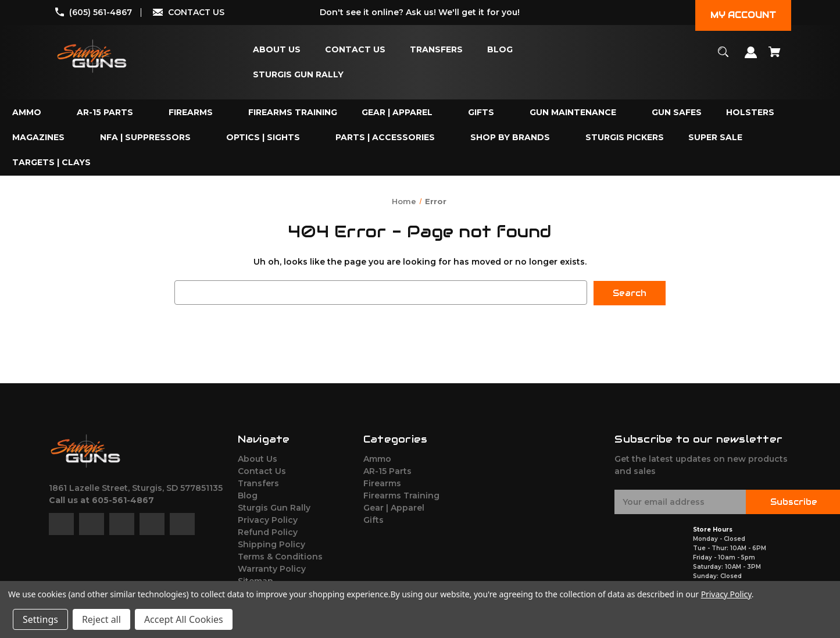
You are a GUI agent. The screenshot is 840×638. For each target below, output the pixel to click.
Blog (248, 495)
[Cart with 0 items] (775, 57)
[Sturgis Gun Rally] (298, 75)
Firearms (382, 483)
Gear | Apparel (394, 507)
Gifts (373, 519)
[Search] (723, 57)
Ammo (377, 458)
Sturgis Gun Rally (274, 507)
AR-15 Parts (387, 471)
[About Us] (277, 50)
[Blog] (500, 50)
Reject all (101, 619)
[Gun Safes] (677, 113)
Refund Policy (268, 532)
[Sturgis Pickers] (625, 138)
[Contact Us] (355, 50)
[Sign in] (751, 58)
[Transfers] (436, 50)
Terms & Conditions (280, 556)
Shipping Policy (271, 544)
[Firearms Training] (293, 113)
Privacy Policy (268, 519)
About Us (258, 458)
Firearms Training (401, 495)
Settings (40, 619)
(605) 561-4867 (101, 12)
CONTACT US (196, 12)
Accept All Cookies (184, 619)
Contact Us (262, 471)
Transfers (258, 483)
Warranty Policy (272, 568)
